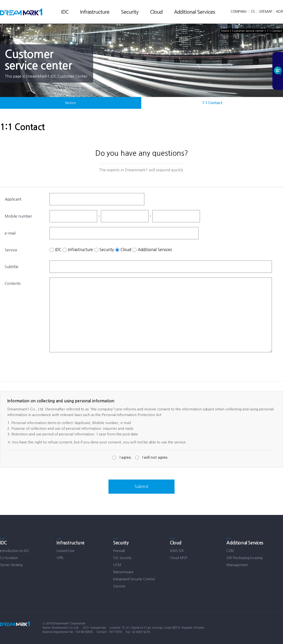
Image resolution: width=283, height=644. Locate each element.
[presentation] (85, 366)
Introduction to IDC (15, 551)
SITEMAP (266, 12)
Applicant (13, 199)
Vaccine (119, 586)
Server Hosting (11, 565)
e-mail (10, 233)
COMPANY (239, 12)
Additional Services (155, 249)
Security (107, 249)
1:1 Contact (212, 103)
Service (11, 250)
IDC (58, 249)
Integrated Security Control (134, 579)
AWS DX (177, 551)
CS (253, 12)
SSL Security (122, 558)
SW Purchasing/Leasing (244, 558)
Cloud (126, 249)
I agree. (126, 457)
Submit (141, 486)
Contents (13, 283)
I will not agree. (155, 457)
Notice (71, 103)
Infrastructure (80, 249)
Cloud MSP (179, 558)
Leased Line (66, 551)
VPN (60, 558)
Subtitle (12, 267)
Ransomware (123, 572)
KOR (280, 12)
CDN (230, 551)
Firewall (119, 551)
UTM (117, 565)
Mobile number (18, 216)
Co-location (9, 558)
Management (237, 565)
